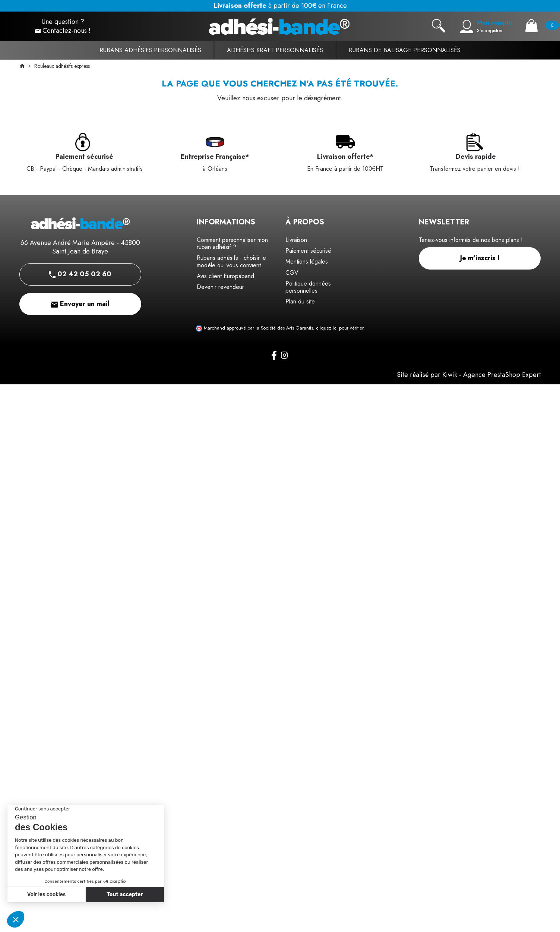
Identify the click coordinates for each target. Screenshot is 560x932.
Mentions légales (307, 262)
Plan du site (300, 301)
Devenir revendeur (220, 287)
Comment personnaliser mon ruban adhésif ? (232, 243)
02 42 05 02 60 (80, 274)
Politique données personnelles (308, 287)
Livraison (296, 240)
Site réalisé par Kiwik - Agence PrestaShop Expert (469, 375)
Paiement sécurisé (308, 251)
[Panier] (531, 26)
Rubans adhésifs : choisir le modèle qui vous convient (231, 261)
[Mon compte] (467, 26)
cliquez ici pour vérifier (340, 328)
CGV (292, 273)
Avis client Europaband (225, 276)
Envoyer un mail (80, 304)
